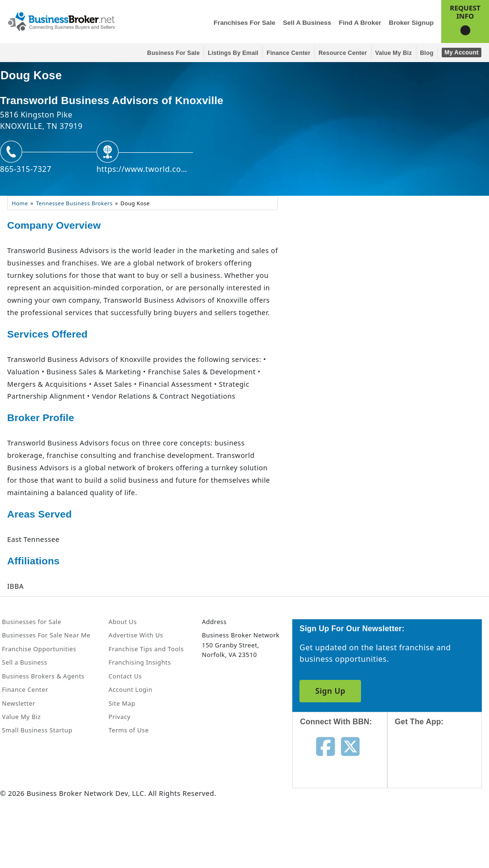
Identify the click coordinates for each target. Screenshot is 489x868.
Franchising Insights (139, 662)
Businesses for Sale (32, 622)
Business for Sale (173, 53)
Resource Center (343, 53)
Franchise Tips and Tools (146, 649)
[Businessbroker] (61, 21)
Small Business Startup (37, 730)
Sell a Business (307, 23)
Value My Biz (394, 53)
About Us (122, 622)
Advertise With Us (136, 635)
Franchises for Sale (244, 23)
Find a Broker (360, 23)
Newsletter (19, 703)
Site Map (122, 703)
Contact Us (125, 676)
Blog (427, 53)
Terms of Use (128, 730)
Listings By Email (233, 53)
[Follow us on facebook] (325, 746)
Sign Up (330, 691)
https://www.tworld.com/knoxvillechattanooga (145, 169)
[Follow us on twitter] (350, 746)
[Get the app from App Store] (442, 766)
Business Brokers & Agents (43, 676)
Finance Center (288, 53)
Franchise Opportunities (39, 649)
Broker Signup (411, 23)
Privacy (119, 717)
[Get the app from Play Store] (442, 831)
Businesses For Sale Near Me (46, 635)
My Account (462, 53)
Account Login (130, 689)
